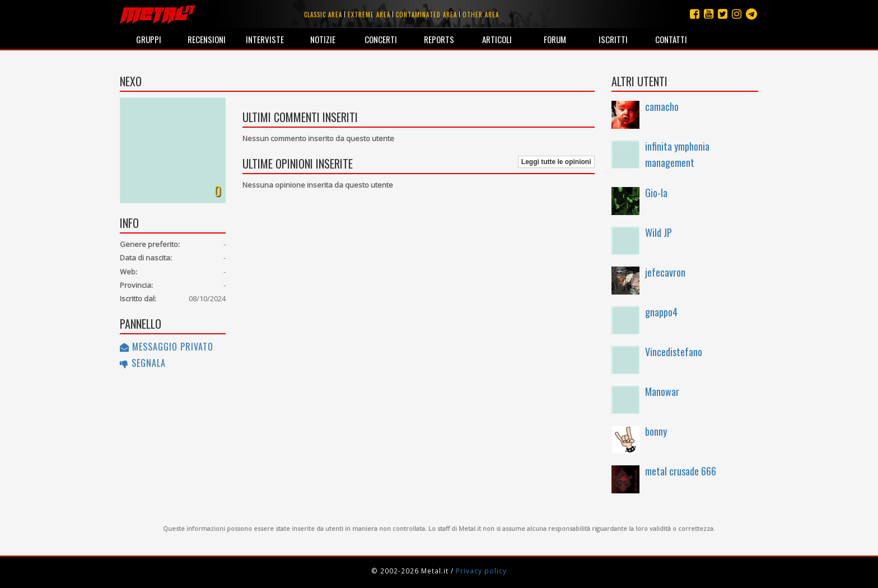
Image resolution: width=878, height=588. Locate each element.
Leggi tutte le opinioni (556, 162)
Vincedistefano (674, 352)
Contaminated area (426, 15)
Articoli (497, 39)
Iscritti (613, 39)
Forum (555, 39)
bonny (656, 431)
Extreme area (369, 15)
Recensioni (207, 39)
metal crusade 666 (681, 471)
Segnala (143, 363)
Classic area (323, 15)
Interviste (265, 39)
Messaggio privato (167, 347)
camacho (662, 106)
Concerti (381, 39)
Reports (439, 39)
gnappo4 (661, 312)
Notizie (323, 39)
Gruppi (149, 39)
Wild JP (658, 232)
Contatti (671, 39)
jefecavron (665, 272)
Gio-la (656, 193)
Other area (481, 15)
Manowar (662, 391)
